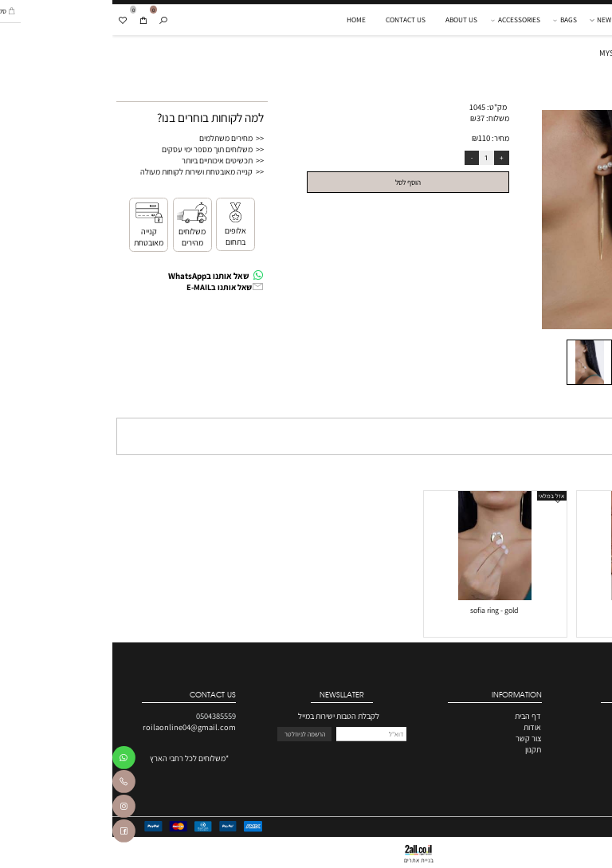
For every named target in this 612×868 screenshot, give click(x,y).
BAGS (454, 20)
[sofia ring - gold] (382, 597)
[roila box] (535, 597)
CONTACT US (293, 20)
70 (598, 623)
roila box (535, 610)
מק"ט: (384, 107)
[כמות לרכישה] (374, 158)
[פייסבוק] (12, 833)
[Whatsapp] (12, 760)
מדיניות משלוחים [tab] (574, 408)
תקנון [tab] (527, 407)
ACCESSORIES (404, 20)
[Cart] (31, 20)
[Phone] (12, 784)
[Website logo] (565, 20)
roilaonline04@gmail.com (77, 727)
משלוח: (385, 118)
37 (368, 118)
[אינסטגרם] (12, 809)
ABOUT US (349, 20)
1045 (365, 107)
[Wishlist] (10, 20)
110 (372, 138)
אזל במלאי (439, 496)
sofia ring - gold (382, 610)
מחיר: (387, 138)
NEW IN (494, 20)
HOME (244, 20)
